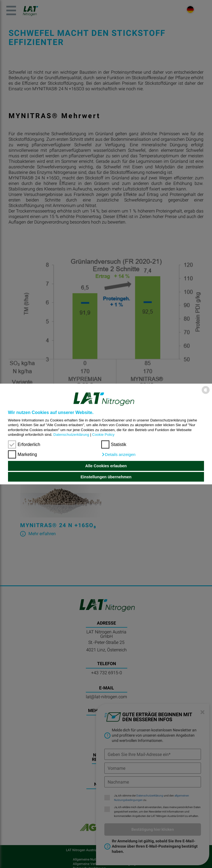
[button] (118, 455)
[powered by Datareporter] (206, 393)
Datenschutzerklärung (71, 435)
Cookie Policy (103, 435)
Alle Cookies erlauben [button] (106, 466)
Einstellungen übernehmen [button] (106, 477)
